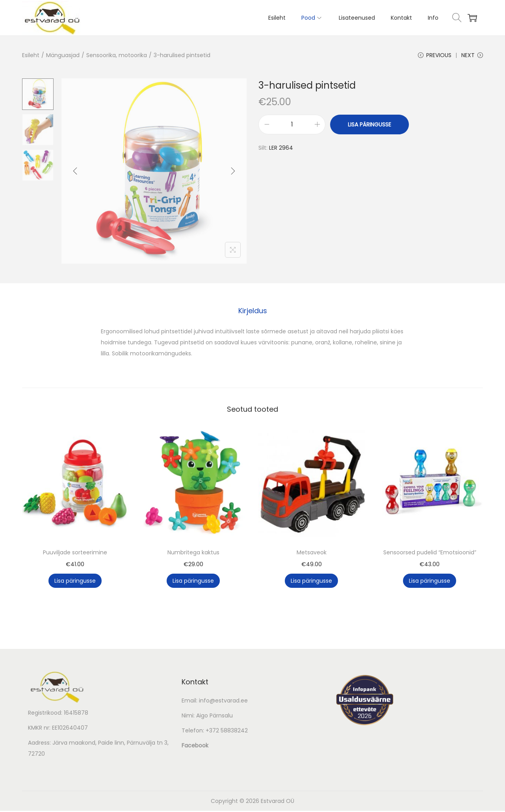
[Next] (233, 173)
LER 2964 (281, 150)
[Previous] (75, 173)
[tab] (253, 312)
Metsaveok (312, 554)
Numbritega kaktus (193, 554)
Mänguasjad (63, 55)
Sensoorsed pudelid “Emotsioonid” (430, 554)
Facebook (195, 747)
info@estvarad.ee (223, 702)
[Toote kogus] (292, 126)
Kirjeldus (253, 312)
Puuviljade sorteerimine (75, 554)
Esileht (31, 55)
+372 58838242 (227, 732)
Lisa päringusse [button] (75, 582)
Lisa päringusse (369, 126)
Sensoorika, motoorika (117, 55)
